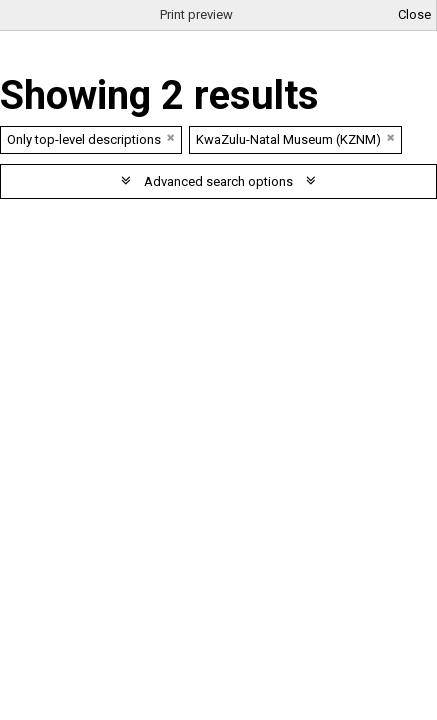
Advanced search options (218, 181)
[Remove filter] (171, 137)
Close (414, 14)
